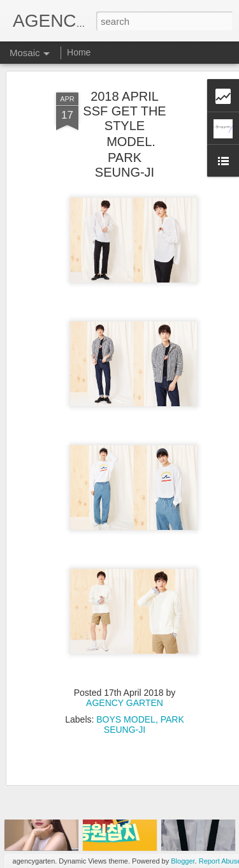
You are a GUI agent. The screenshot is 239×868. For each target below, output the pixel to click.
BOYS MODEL (126, 698)
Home (79, 52)
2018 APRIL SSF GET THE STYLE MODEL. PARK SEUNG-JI (124, 113)
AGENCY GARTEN (125, 681)
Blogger (183, 861)
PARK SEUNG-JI (144, 703)
